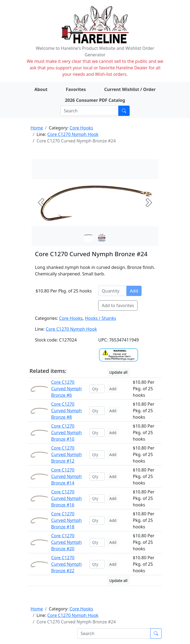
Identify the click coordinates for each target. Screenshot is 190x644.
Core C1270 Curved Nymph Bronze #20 (66, 542)
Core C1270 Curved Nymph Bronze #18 (66, 520)
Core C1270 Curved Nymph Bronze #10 (66, 432)
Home (37, 128)
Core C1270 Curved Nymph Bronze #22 (66, 564)
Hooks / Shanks (100, 318)
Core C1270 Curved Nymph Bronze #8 (66, 411)
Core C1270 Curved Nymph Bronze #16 (66, 498)
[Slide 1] (102, 238)
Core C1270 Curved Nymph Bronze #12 (66, 454)
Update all (118, 372)
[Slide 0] (88, 238)
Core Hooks (81, 128)
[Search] (89, 111)
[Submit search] (124, 111)
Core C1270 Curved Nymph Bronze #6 (66, 389)
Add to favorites (118, 305)
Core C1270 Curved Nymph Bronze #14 (66, 476)
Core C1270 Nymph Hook (73, 134)
